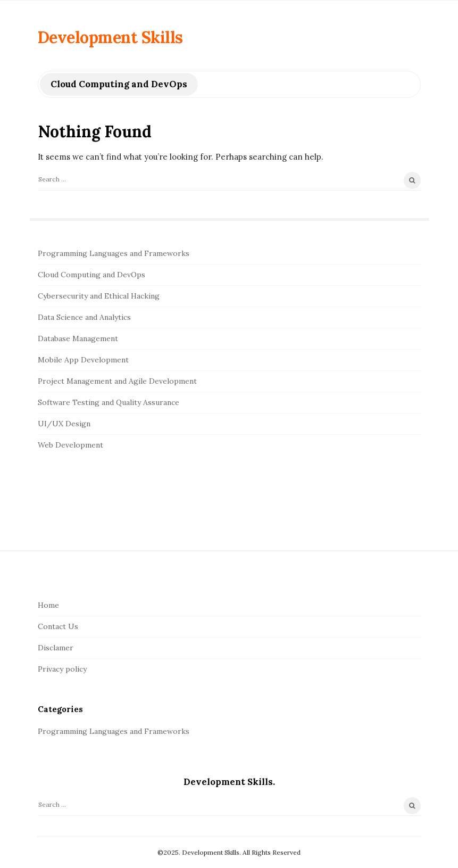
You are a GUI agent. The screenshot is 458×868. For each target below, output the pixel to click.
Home (48, 605)
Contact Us (58, 626)
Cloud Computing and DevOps (91, 275)
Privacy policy (62, 669)
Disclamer (56, 648)
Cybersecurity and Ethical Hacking (99, 296)
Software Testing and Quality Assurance (109, 402)
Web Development (70, 445)
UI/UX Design (64, 424)
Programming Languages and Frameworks (114, 253)
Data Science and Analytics (84, 317)
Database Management (78, 338)
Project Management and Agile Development (117, 381)
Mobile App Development (83, 360)
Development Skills (110, 37)
